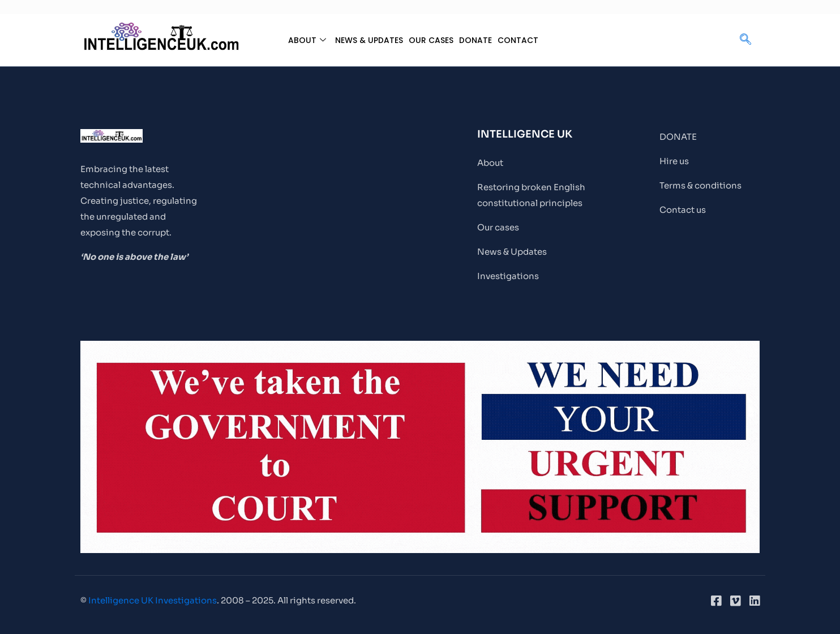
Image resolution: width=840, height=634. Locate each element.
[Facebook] (716, 601)
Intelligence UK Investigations (153, 600)
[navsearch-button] (745, 40)
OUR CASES (432, 40)
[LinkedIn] (755, 601)
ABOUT (301, 40)
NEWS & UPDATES (366, 40)
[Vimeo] (735, 601)
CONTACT (522, 40)
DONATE (478, 40)
